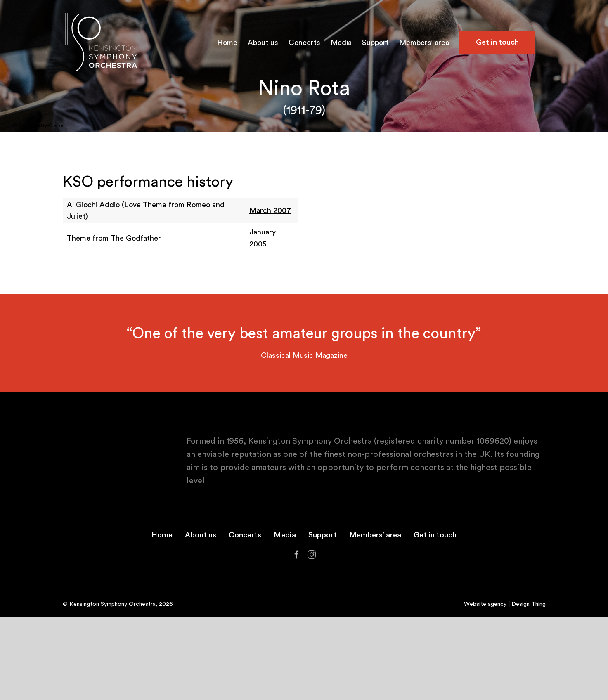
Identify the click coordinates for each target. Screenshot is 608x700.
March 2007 (270, 210)
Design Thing (529, 604)
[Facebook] (297, 555)
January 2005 (263, 238)
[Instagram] (312, 555)
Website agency (485, 604)
